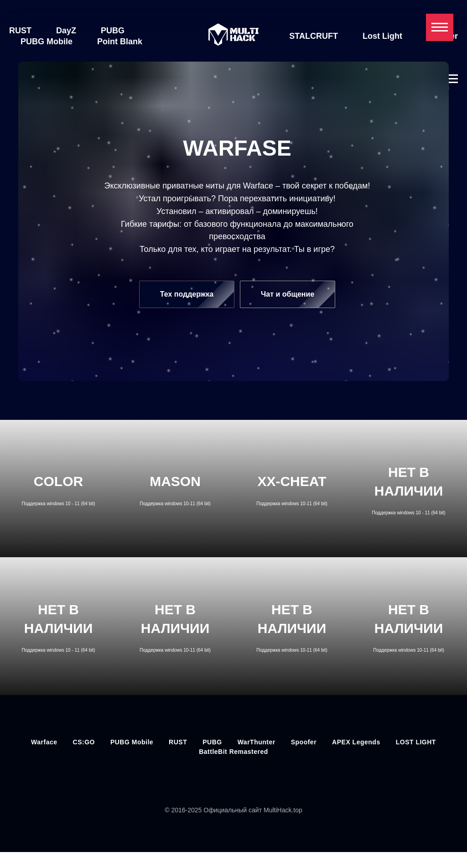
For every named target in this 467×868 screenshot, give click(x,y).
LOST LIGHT (416, 744)
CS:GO (84, 744)
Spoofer (411, 42)
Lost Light (396, 31)
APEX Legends (356, 744)
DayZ (66, 31)
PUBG (113, 31)
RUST (20, 31)
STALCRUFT (327, 31)
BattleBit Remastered (233, 754)
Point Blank (120, 42)
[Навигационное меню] (440, 27)
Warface (44, 744)
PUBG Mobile (47, 42)
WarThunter (257, 744)
